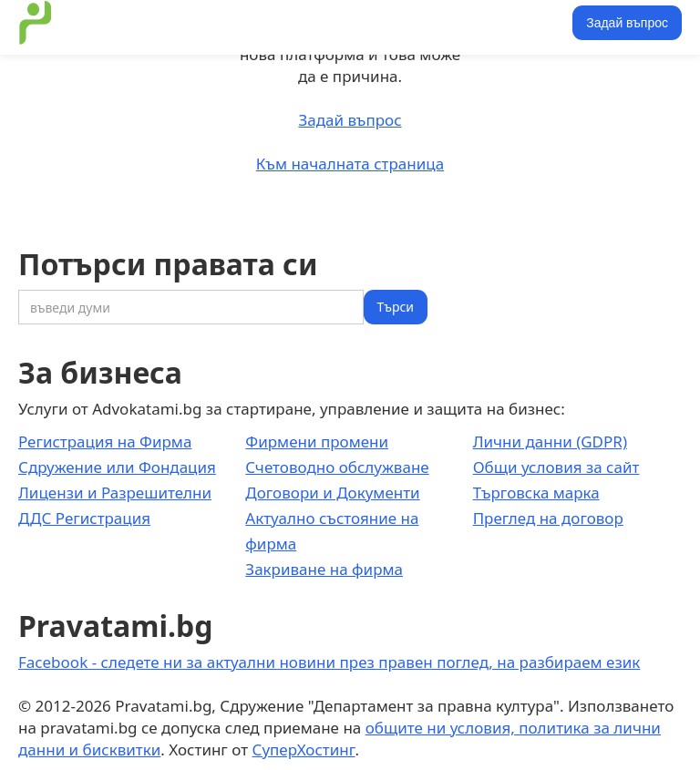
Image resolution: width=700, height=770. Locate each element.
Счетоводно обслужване (337, 467)
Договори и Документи (332, 493)
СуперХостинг (304, 749)
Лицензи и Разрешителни (115, 493)
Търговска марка (536, 493)
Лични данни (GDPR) (550, 441)
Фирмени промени (317, 441)
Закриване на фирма (324, 569)
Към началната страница (350, 164)
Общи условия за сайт (556, 467)
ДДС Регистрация (84, 518)
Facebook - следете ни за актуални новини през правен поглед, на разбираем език (329, 662)
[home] (36, 23)
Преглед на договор (548, 518)
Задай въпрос (627, 23)
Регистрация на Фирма (105, 441)
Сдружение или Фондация (117, 467)
